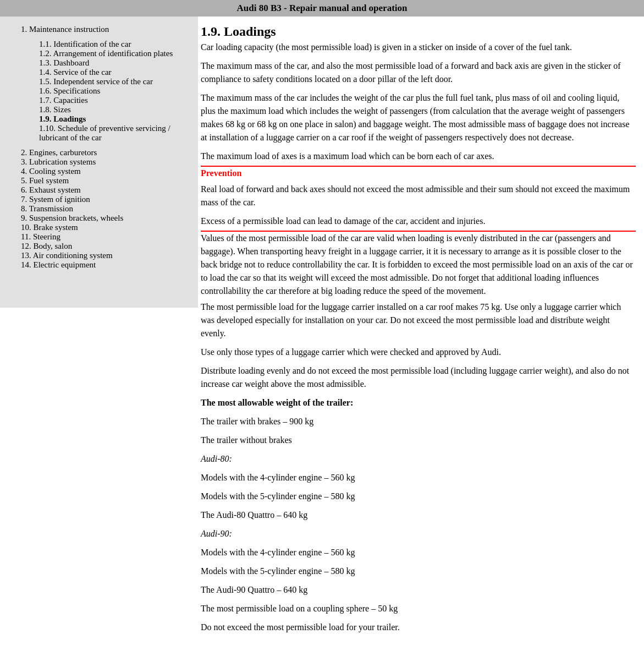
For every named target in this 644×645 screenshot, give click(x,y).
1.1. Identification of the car (85, 44)
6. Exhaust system (51, 190)
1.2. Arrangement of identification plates (106, 53)
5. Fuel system (45, 181)
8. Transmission (47, 209)
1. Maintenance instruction (65, 29)
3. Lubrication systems (58, 162)
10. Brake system (49, 227)
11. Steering (41, 237)
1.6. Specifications (70, 91)
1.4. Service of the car (75, 72)
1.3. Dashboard (64, 63)
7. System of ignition (56, 199)
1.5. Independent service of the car (96, 81)
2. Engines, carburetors (59, 152)
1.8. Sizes (55, 110)
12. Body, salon (46, 246)
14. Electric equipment (58, 265)
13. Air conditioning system (67, 255)
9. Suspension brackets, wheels (72, 218)
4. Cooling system (51, 171)
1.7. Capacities (64, 100)
